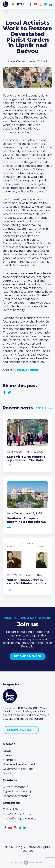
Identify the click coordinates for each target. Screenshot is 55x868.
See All (41, 408)
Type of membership (17, 791)
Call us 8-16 (10, 809)
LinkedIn (50, 4)
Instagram (41, 4)
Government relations (18, 769)
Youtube (36, 4)
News (7, 751)
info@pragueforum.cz (21, 818)
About (7, 773)
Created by (28, 863)
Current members (15, 787)
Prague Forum (6, 4)
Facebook (31, 4)
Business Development (19, 764)
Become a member (28, 656)
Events (8, 755)
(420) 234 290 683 (19, 814)
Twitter (46, 4)
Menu (20, 4)
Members (9, 760)
